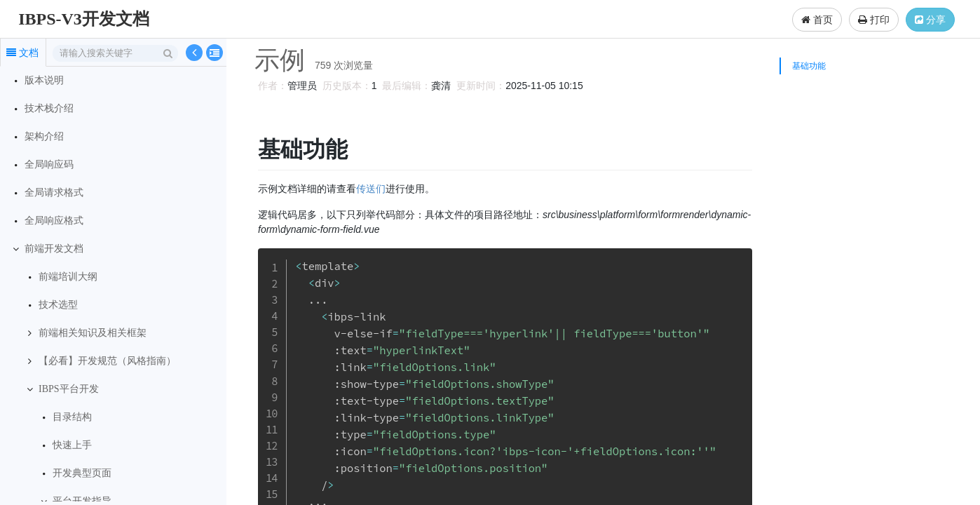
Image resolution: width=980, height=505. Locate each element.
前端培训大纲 (68, 277)
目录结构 (72, 417)
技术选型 (58, 305)
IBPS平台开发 (69, 389)
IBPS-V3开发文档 (84, 19)
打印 (874, 20)
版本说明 (44, 80)
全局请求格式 (54, 193)
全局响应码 (49, 164)
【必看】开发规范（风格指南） (107, 361)
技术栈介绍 (49, 108)
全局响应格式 (54, 221)
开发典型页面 (82, 473)
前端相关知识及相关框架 (93, 333)
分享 (930, 20)
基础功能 (809, 66)
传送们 (369, 189)
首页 (817, 20)
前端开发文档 (54, 249)
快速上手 (72, 445)
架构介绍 (44, 136)
